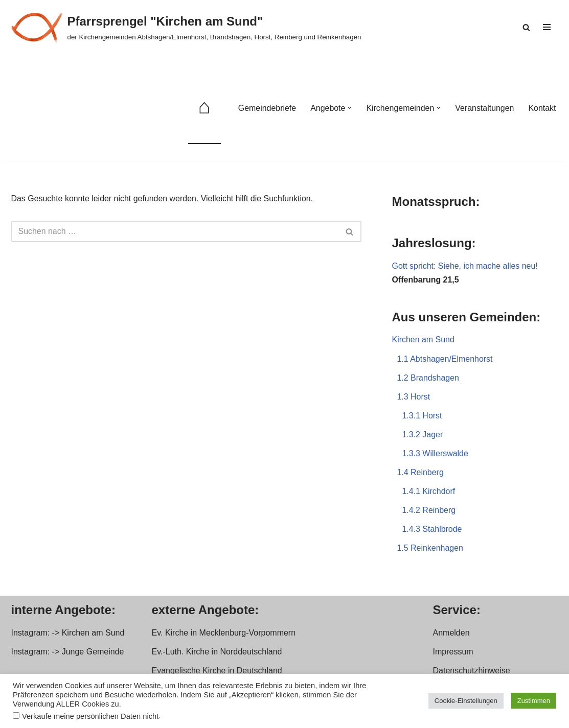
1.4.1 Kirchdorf (429, 492)
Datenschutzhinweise (472, 672)
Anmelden (451, 634)
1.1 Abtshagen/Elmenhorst (445, 359)
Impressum (453, 653)
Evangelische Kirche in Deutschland (217, 672)
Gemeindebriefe (266, 108)
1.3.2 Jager (423, 435)
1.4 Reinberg (421, 473)
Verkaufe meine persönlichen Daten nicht (90, 716)
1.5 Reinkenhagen (430, 549)
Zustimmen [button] (534, 701)
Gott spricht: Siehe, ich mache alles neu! (465, 266)
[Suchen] (526, 27)
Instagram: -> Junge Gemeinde (68, 653)
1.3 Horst (414, 397)
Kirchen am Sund (424, 340)
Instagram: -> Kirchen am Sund (68, 634)
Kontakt (542, 108)
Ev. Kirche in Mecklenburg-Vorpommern (224, 634)
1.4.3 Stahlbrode (432, 530)
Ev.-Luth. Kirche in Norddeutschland (217, 653)
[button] (349, 108)
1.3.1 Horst (422, 416)
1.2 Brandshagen (428, 378)
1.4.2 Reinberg (429, 511)
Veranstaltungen (485, 108)
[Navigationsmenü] (547, 27)
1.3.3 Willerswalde (436, 454)
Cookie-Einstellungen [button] (466, 701)
